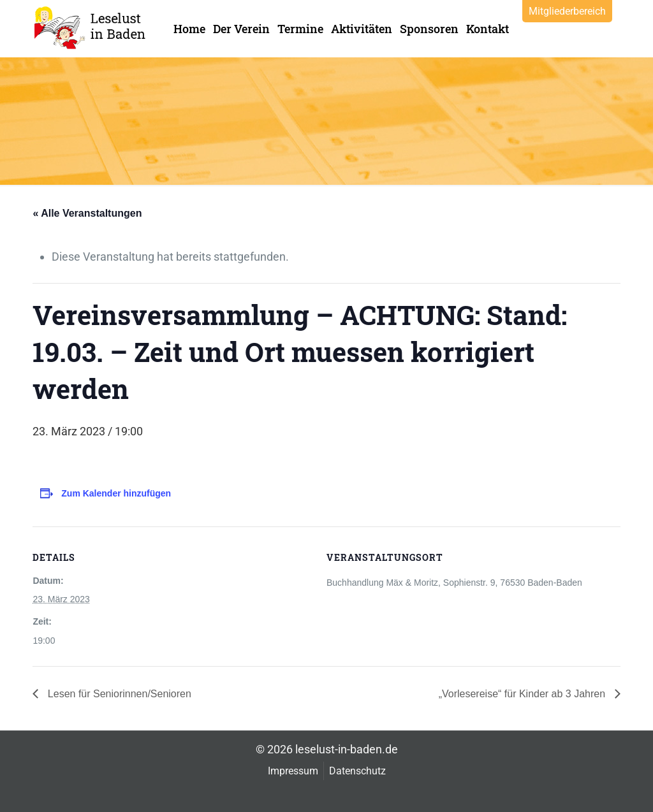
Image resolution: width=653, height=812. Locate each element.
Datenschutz (357, 771)
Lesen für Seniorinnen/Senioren (118, 694)
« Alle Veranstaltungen (87, 213)
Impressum (293, 771)
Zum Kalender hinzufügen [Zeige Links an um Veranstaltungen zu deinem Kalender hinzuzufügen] (116, 493)
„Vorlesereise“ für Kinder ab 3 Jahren (524, 694)
